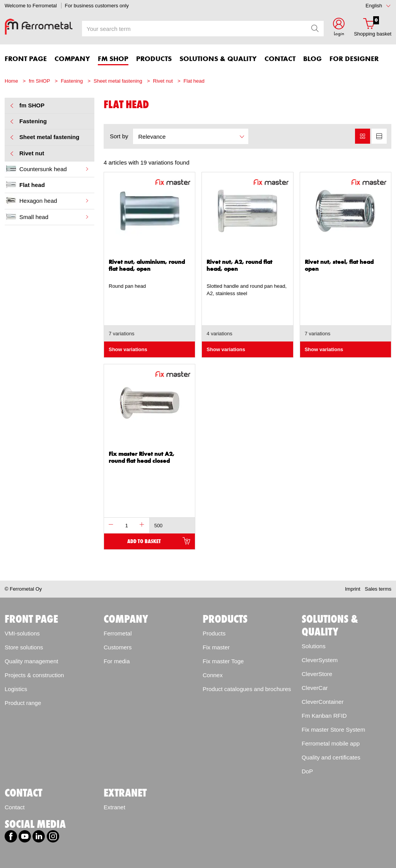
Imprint (353, 589)
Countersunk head (47, 169)
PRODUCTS (154, 59)
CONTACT (280, 59)
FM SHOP (113, 59)
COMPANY (72, 59)
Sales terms (378, 589)
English (374, 6)
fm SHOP (39, 81)
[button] (339, 28)
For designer (354, 59)
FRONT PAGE (26, 59)
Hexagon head (47, 200)
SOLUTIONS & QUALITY (218, 59)
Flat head (194, 81)
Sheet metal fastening (118, 81)
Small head (47, 217)
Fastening (72, 81)
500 (159, 526)
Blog (312, 59)
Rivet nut (163, 81)
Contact (15, 807)
